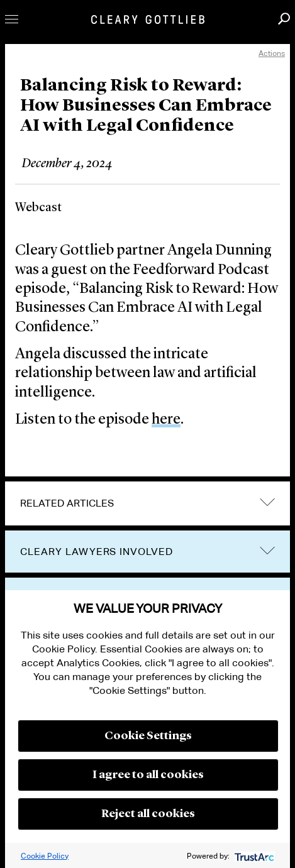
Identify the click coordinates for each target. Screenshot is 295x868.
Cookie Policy (45, 856)
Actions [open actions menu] (272, 53)
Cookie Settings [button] (148, 736)
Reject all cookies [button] (148, 814)
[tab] (147, 503)
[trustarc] (253, 856)
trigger (267, 550)
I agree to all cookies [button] (148, 775)
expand (267, 503)
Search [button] (284, 19)
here (166, 420)
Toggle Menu (12, 19)
